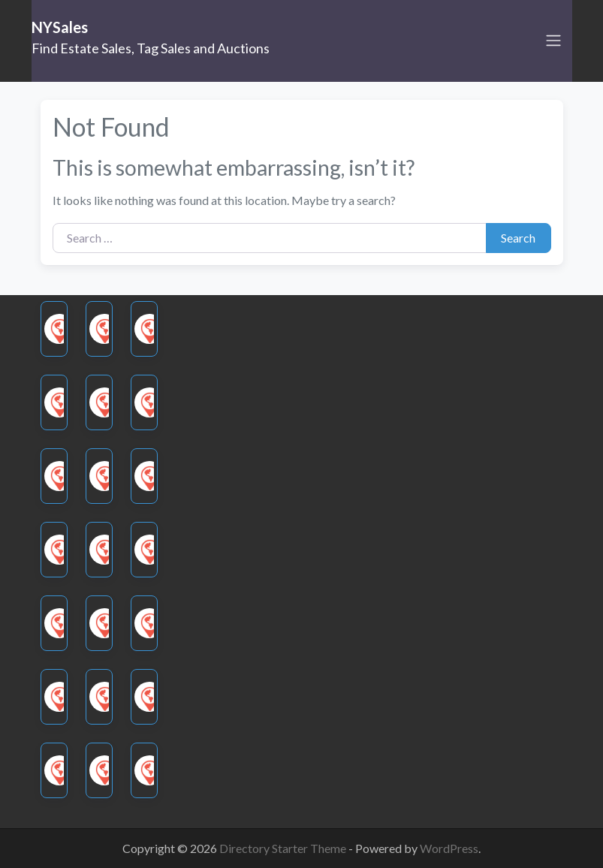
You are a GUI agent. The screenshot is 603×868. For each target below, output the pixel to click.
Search (518, 238)
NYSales (60, 27)
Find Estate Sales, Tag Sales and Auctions (151, 48)
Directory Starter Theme (284, 848)
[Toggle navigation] (553, 41)
